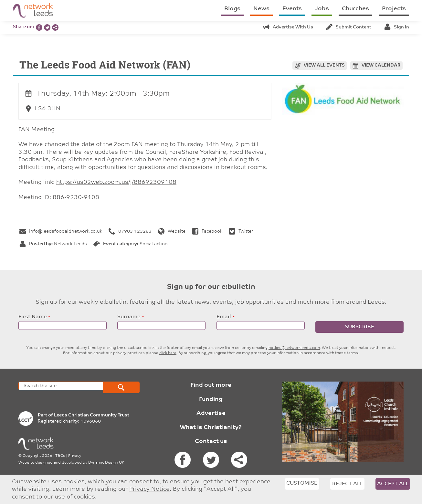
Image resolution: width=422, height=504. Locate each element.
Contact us (211, 441)
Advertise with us (288, 27)
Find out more (211, 385)
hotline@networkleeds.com (294, 348)
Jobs (322, 9)
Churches (355, 9)
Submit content (349, 27)
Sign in (397, 27)
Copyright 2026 (37, 456)
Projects (394, 9)
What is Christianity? (211, 428)
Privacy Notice (149, 489)
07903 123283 (130, 231)
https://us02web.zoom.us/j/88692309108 (116, 182)
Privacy (75, 456)
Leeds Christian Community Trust (92, 415)
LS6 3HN (43, 109)
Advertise (211, 413)
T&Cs (60, 456)
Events (292, 9)
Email (224, 317)
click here (168, 353)
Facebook (207, 231)
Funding (211, 399)
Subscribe (359, 327)
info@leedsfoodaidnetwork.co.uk (61, 231)
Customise (302, 483)
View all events (324, 65)
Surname (129, 317)
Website (172, 231)
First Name (32, 317)
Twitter (241, 231)
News (261, 9)
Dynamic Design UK (106, 463)
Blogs (232, 9)
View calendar (381, 65)
